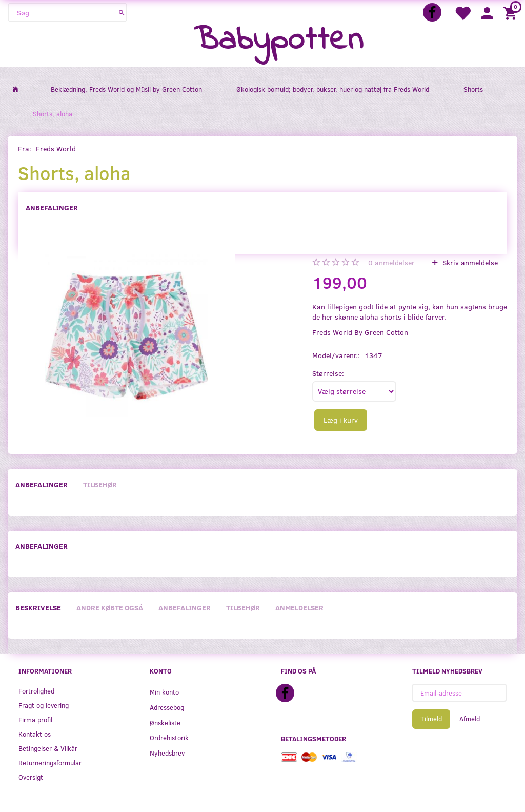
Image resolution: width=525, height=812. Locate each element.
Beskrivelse (38, 608)
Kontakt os (35, 734)
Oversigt (31, 777)
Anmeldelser (299, 608)
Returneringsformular (50, 763)
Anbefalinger (52, 207)
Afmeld (470, 719)
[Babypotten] (279, 41)
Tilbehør (100, 484)
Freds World (56, 148)
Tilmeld (431, 719)
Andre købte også (110, 608)
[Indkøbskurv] (512, 13)
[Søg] (122, 12)
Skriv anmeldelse (469, 262)
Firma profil (35, 719)
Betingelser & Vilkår (48, 748)
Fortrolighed (36, 691)
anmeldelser (391, 262)
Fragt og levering (44, 705)
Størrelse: (328, 373)
